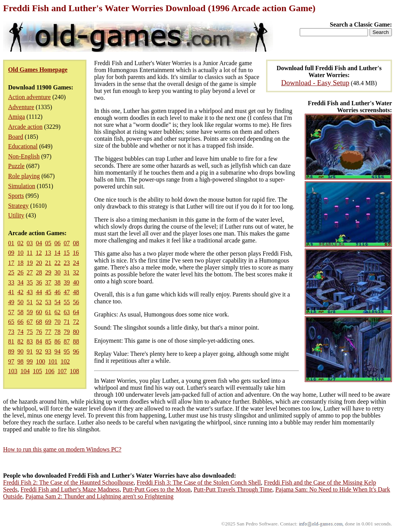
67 (30, 322)
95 (67, 351)
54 (57, 302)
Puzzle (16, 166)
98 (20, 361)
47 (67, 292)
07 (67, 243)
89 (11, 351)
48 (76, 292)
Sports (16, 196)
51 (30, 302)
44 (39, 292)
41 (11, 292)
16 (76, 253)
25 (11, 272)
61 (48, 312)
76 (39, 332)
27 (30, 272)
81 (11, 341)
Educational (23, 146)
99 (30, 361)
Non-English (24, 156)
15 (66, 253)
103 (13, 371)
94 (57, 351)
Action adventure (30, 97)
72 (76, 322)
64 (76, 312)
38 (57, 282)
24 (76, 263)
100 (41, 361)
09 (11, 253)
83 (30, 341)
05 (48, 243)
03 (30, 243)
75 (30, 332)
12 (39, 253)
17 (11, 263)
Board (16, 137)
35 (30, 282)
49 (11, 302)
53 (48, 302)
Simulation (22, 186)
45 (48, 292)
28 (39, 272)
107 (62, 371)
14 (57, 253)
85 (48, 341)
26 (20, 272)
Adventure (21, 107)
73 (11, 332)
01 (11, 243)
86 (57, 341)
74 (20, 332)
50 (20, 302)
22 (57, 263)
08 (76, 243)
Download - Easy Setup (315, 83)
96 (76, 351)
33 (11, 282)
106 (50, 371)
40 (76, 282)
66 (20, 322)
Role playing (24, 176)
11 (30, 253)
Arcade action (25, 127)
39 (67, 282)
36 (39, 282)
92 (39, 351)
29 (48, 272)
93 (48, 351)
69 (48, 322)
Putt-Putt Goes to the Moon (157, 489)
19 (30, 263)
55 (67, 302)
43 (30, 292)
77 (48, 332)
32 (76, 272)
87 (67, 341)
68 (39, 322)
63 (67, 312)
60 (39, 312)
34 (20, 282)
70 (57, 322)
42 (20, 292)
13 (48, 253)
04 (39, 243)
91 (30, 351)
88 (76, 341)
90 (20, 351)
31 (67, 272)
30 (57, 272)
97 (11, 361)
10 (20, 253)
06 (57, 243)
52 (39, 302)
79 (67, 332)
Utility (16, 215)
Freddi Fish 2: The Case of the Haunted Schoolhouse (68, 482)
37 (48, 282)
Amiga (17, 117)
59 (30, 312)
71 (67, 322)
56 (76, 302)
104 (25, 371)
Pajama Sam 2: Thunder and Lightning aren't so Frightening (100, 496)
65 (11, 322)
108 (74, 371)
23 (67, 263)
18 (20, 263)
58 (20, 312)
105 (37, 371)
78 (57, 332)
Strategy (18, 206)
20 (39, 263)
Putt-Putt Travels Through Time (233, 489)
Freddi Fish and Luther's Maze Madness (70, 489)
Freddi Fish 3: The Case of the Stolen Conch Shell (199, 482)
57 (11, 312)
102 (65, 361)
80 (76, 332)
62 (57, 312)
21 (48, 263)
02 (20, 243)
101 (53, 361)
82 (20, 341)
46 (57, 292)
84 (39, 341)
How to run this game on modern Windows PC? (62, 449)
